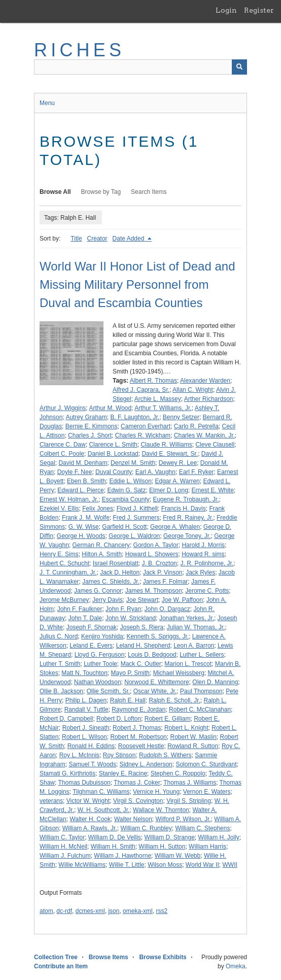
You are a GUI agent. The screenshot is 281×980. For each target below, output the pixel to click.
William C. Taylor (62, 837)
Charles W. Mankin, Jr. (204, 435)
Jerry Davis (108, 600)
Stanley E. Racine (123, 773)
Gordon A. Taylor (156, 545)
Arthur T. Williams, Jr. (163, 408)
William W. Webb (178, 856)
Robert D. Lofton (119, 719)
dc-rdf (64, 911)
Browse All (55, 192)
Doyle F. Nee (75, 472)
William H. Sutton (162, 847)
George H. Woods (81, 536)
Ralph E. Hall (128, 700)
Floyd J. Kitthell (137, 509)
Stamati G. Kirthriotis (67, 773)
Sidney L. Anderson (146, 764)
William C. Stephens (202, 828)
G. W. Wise (84, 527)
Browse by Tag (101, 192)
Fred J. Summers (136, 518)
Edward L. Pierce (80, 490)
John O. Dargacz (167, 609)
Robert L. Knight (186, 728)
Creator (97, 239)
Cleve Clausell (215, 445)
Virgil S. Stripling (189, 801)
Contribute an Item (61, 966)
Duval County (114, 472)
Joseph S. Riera (142, 627)
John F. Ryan (123, 609)
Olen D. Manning (215, 682)
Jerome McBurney (64, 600)
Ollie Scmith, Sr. (108, 691)
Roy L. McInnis (79, 755)
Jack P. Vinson (163, 572)
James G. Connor (98, 591)
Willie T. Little (127, 865)
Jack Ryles (200, 572)
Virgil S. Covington (138, 801)
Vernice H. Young (156, 792)
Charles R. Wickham (143, 435)
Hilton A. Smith (102, 554)
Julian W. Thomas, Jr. (196, 627)
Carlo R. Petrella (196, 426)
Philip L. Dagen (86, 700)
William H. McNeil (63, 847)
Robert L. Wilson (84, 737)
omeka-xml (138, 911)
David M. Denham (83, 463)
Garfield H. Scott (124, 527)
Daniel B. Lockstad (113, 454)
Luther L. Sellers (202, 655)
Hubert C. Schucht (64, 563)
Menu (47, 103)
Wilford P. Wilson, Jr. (183, 819)
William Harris (207, 847)
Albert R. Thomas (153, 381)
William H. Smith (113, 847)
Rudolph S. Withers (165, 755)
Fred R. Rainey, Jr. (188, 518)
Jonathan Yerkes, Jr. (187, 618)
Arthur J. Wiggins (63, 408)
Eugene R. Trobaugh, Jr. (186, 499)
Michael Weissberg (179, 673)
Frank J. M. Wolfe (86, 518)
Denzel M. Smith (133, 463)
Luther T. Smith (60, 664)
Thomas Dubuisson (84, 783)
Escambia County (126, 499)
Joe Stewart (142, 600)
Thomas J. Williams (190, 783)
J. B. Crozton (159, 563)
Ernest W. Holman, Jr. (69, 499)
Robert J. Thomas (137, 728)
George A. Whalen (175, 527)
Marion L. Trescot (188, 664)
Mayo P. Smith (130, 673)
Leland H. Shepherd (143, 646)
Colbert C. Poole (62, 454)
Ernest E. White (212, 490)
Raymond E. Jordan (138, 709)
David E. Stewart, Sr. (170, 454)
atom (46, 911)
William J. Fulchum (65, 856)
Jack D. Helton (120, 572)
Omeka (236, 966)
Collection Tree (56, 957)
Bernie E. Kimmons (92, 426)
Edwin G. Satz (126, 490)
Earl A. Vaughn (155, 472)
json (114, 911)
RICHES (79, 50)
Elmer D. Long (169, 490)
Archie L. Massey (158, 399)
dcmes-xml (90, 911)
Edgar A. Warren (177, 481)
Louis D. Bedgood (152, 655)
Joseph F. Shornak (92, 627)
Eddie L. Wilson (130, 481)
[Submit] (239, 67)
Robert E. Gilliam (168, 719)
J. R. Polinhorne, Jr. (207, 563)
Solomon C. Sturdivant (206, 764)
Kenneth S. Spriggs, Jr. (157, 636)
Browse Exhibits (163, 957)
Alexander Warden (205, 381)
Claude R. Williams (166, 445)
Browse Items (109, 957)
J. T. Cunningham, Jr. (68, 572)
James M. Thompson (154, 591)
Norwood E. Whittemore (156, 682)
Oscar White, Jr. (155, 691)
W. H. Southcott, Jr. (104, 810)
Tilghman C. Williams (101, 792)
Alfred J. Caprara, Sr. (141, 390)
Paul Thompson (201, 691)
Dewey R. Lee (178, 463)
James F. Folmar (166, 582)
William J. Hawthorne (122, 856)
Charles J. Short (90, 435)
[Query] (140, 67)
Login (226, 10)
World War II (202, 865)
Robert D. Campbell (66, 719)
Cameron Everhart (146, 426)
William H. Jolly (219, 837)
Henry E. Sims (59, 554)
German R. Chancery (101, 545)
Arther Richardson (209, 399)
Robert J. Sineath (86, 728)
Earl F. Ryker (197, 472)
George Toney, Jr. (187, 536)
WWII (230, 865)
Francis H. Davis (184, 509)
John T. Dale (85, 618)
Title (76, 239)
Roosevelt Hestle (141, 746)
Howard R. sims (203, 554)
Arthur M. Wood (110, 408)
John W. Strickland (131, 618)
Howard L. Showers (152, 554)
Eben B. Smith (86, 481)
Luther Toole (100, 664)
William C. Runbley (146, 828)
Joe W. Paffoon (182, 600)
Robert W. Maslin (193, 737)
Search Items (149, 192)
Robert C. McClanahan (200, 709)
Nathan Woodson (98, 682)
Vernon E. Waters (207, 792)
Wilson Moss (165, 865)
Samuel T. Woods (92, 764)
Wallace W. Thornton (161, 810)
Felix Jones (98, 509)
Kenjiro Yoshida (102, 636)
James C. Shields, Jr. (111, 582)
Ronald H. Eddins (91, 746)
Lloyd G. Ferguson (100, 655)
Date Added (129, 239)
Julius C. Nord (59, 636)
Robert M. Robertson (138, 737)
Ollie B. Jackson (61, 691)
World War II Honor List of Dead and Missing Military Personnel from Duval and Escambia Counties (137, 284)
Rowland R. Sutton (193, 746)
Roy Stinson (119, 755)
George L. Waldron (134, 536)
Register (259, 10)
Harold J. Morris (203, 545)
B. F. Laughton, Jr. (135, 417)
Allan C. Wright (193, 390)
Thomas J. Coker (137, 783)
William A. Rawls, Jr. (90, 828)
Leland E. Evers (91, 646)
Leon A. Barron (194, 646)
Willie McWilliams (82, 865)
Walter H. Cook (90, 819)
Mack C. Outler (141, 664)
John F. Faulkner (80, 609)
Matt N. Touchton (84, 673)
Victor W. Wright (88, 801)
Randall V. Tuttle (86, 709)
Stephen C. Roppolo (178, 773)
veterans (51, 801)
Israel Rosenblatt (116, 563)
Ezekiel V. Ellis (59, 509)
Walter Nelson (133, 819)
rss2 (162, 911)
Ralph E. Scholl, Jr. (174, 700)
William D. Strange (169, 837)
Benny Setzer (181, 417)
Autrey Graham (86, 417)
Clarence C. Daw (63, 445)
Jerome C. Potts (207, 591)
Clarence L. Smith (113, 445)
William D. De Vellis (115, 837)
